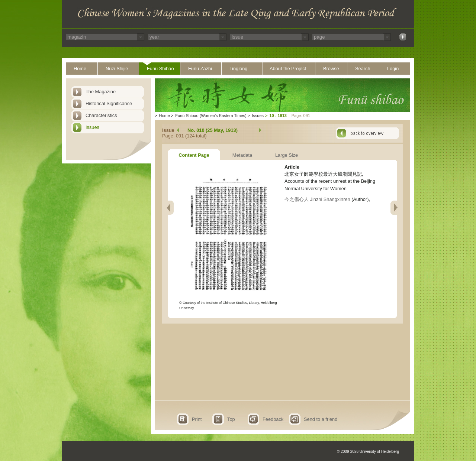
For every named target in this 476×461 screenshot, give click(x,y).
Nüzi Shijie (117, 69)
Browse (331, 69)
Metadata (242, 155)
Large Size (287, 155)
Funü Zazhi (200, 69)
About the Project (288, 69)
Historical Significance (109, 103)
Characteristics (101, 115)
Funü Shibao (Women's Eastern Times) (211, 116)
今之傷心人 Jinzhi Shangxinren (317, 199)
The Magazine (101, 92)
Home (80, 69)
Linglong (238, 69)
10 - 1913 (278, 116)
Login (393, 69)
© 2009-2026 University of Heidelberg (368, 452)
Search (363, 69)
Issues (92, 127)
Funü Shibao (160, 69)
